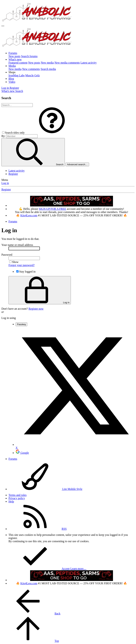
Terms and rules (18, 495)
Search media (48, 69)
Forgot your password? (22, 265)
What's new (15, 59)
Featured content (18, 63)
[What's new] (8, 91)
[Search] (19, 91)
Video (12, 82)
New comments (31, 69)
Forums (13, 53)
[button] (12, 72)
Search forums (29, 56)
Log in (5, 183)
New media (47, 63)
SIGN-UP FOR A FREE (53, 209)
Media (12, 66)
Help (11, 501)
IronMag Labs (17, 75)
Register (13, 174)
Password (7, 255)
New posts (14, 56)
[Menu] (3, 26)
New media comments (67, 63)
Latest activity (89, 63)
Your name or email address (17, 245)
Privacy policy (17, 498)
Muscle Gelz (32, 75)
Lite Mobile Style (45, 489)
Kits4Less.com (29, 215)
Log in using (9, 318)
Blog (11, 79)
